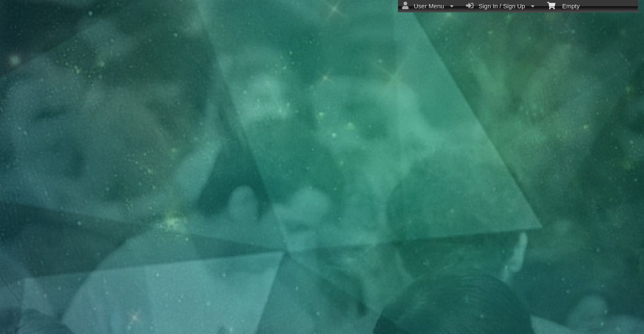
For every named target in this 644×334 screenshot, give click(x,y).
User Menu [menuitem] (428, 6)
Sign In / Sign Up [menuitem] (500, 6)
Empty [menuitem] (563, 5)
